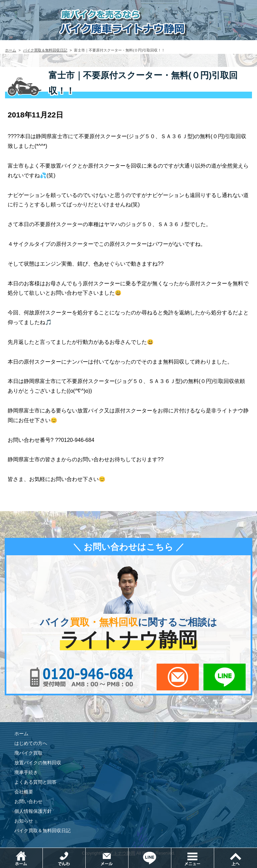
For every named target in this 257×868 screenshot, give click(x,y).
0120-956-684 (82, 677)
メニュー (214, 851)
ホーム (11, 50)
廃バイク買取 (28, 753)
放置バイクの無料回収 (38, 763)
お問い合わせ (28, 801)
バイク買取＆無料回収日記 (45, 50)
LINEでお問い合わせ (225, 677)
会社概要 (24, 792)
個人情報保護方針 (33, 811)
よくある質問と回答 (35, 782)
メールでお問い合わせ (178, 677)
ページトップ (236, 858)
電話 (85, 851)
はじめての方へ (31, 743)
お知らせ (24, 821)
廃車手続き (26, 772)
